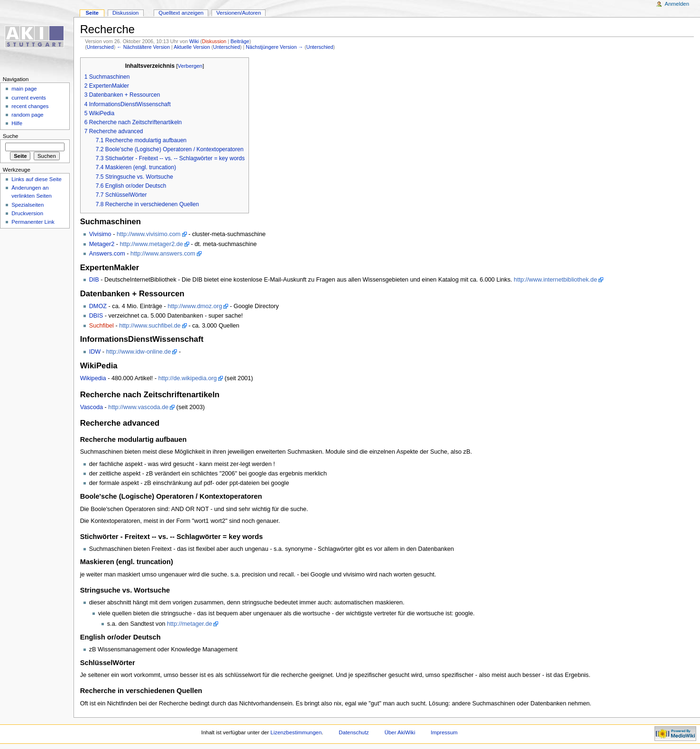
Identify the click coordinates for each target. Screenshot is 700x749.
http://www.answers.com (163, 254)
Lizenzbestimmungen (296, 732)
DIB (94, 280)
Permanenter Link (33, 222)
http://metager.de (189, 624)
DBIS (96, 316)
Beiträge (240, 41)
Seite (92, 13)
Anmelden (677, 4)
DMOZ (98, 306)
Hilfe (17, 123)
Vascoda (92, 407)
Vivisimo (100, 234)
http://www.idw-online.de (139, 352)
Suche (11, 136)
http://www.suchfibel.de (150, 326)
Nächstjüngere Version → (274, 47)
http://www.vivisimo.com (149, 234)
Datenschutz (354, 732)
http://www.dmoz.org (195, 306)
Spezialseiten (28, 205)
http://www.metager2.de (152, 244)
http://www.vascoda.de (138, 407)
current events (29, 98)
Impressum (444, 732)
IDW (95, 352)
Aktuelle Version (192, 47)
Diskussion (214, 41)
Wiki (194, 41)
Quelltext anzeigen (181, 13)
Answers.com (107, 254)
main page (24, 89)
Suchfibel (101, 326)
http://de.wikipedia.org (188, 378)
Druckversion (27, 213)
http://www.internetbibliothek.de (555, 280)
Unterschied (100, 47)
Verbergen (190, 66)
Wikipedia (93, 378)
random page (28, 115)
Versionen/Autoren (239, 13)
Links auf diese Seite (37, 179)
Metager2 (102, 244)
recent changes (30, 106)
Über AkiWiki (400, 732)
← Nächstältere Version (143, 47)
